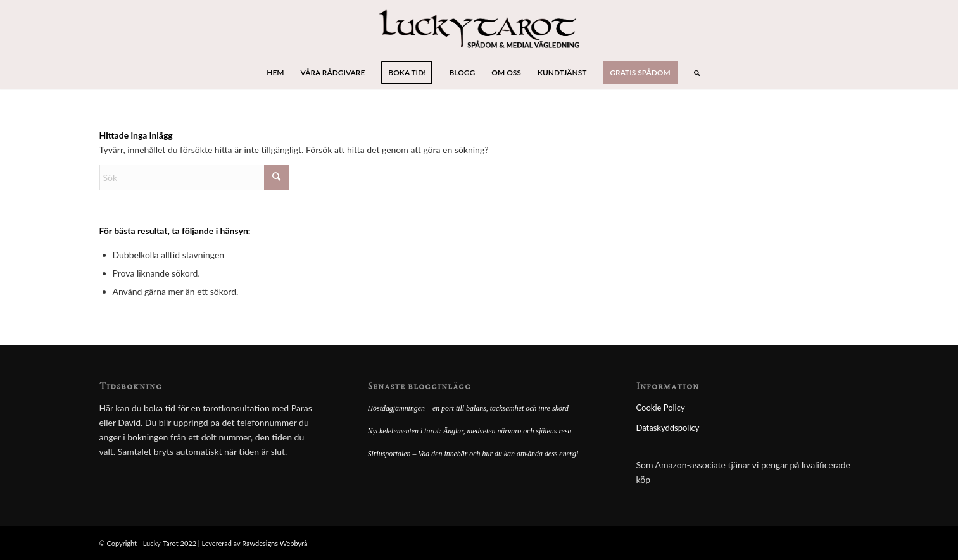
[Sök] (693, 73)
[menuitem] (275, 73)
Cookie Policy (661, 408)
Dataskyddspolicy (668, 428)
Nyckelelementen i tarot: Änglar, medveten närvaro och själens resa (470, 431)
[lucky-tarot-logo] (479, 28)
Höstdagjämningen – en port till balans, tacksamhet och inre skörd (469, 408)
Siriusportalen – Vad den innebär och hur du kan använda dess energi (473, 454)
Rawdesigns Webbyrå (274, 543)
